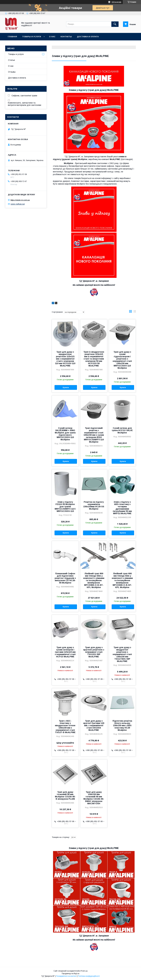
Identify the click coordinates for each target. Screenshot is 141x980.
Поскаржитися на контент (66, 976)
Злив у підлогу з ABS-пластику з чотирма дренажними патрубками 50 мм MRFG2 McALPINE (122, 508)
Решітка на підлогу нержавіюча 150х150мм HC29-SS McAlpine (94, 505)
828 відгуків (116, 2)
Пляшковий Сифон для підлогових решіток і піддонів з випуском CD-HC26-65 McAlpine (65, 578)
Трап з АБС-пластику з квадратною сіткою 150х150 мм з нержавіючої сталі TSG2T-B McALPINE (65, 727)
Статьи (11, 60)
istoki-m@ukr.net (18, 204)
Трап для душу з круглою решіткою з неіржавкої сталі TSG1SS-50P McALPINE (94, 652)
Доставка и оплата (88, 37)
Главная (12, 37)
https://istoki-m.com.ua (20, 200)
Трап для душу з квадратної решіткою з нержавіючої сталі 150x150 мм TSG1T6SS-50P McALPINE (122, 654)
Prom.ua (84, 971)
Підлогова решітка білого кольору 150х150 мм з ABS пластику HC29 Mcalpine (122, 725)
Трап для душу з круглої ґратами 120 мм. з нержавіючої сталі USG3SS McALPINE (94, 725)
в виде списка (135, 312)
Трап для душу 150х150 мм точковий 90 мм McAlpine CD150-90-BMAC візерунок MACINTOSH (94, 798)
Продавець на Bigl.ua (70, 974)
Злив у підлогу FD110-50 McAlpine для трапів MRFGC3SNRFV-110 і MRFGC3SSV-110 (65, 507)
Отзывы (12, 72)
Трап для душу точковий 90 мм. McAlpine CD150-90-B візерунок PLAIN (65, 795)
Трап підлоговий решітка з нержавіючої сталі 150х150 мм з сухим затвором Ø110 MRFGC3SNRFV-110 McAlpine (94, 435)
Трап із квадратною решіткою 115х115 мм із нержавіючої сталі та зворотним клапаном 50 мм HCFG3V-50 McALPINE (94, 359)
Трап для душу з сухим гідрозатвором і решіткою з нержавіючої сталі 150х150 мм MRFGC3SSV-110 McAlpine (122, 360)
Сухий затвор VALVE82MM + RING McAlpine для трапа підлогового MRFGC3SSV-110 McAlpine (65, 434)
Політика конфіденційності (89, 976)
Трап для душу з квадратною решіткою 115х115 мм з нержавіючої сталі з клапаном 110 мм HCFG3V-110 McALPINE (65, 359)
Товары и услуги (32, 37)
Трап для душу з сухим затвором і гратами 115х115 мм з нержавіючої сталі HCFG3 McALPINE (65, 652)
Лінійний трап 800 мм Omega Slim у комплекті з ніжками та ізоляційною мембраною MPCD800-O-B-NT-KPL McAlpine (94, 580)
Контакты (66, 37)
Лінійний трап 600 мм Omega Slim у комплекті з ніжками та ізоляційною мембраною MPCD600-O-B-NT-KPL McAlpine (122, 580)
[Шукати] (115, 24)
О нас (52, 37)
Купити (66, 388)
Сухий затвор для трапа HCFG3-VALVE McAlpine (122, 430)
